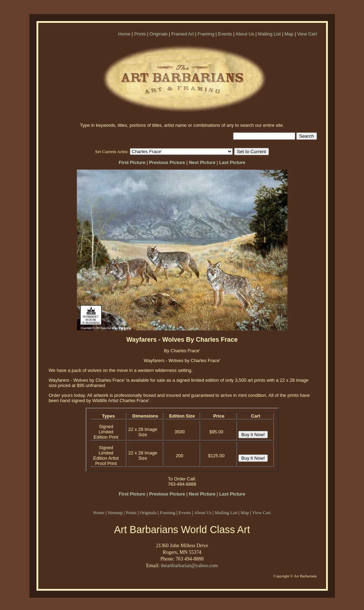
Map (289, 34)
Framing (206, 34)
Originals (158, 34)
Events (225, 34)
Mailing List (269, 34)
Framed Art (183, 34)
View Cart (307, 34)
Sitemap (115, 513)
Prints (140, 34)
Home (124, 34)
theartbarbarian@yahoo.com (189, 565)
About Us (245, 34)
